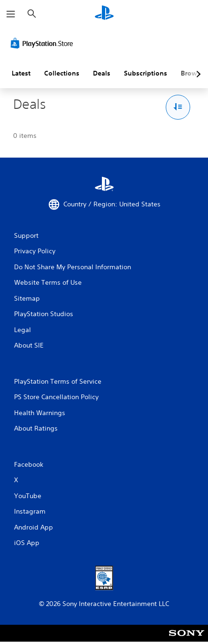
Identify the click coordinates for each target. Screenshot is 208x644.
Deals (102, 73)
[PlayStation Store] (44, 43)
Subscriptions (146, 73)
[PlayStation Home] (104, 14)
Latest (21, 73)
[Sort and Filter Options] (178, 107)
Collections (62, 73)
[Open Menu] (11, 14)
